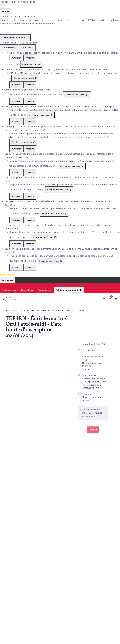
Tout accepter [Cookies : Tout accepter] (9, 48)
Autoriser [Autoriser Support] (16, 244)
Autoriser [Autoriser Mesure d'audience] (16, 172)
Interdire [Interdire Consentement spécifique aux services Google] (30, 149)
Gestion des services (25, 78)
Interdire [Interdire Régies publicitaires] (30, 196)
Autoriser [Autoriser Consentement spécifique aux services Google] (16, 149)
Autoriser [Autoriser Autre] (16, 101)
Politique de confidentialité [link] (15, 38)
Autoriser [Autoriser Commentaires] (16, 121)
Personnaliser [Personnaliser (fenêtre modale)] (44, 290)
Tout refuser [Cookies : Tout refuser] (27, 48)
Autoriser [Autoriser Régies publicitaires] (16, 196)
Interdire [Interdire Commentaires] (30, 121)
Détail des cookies (31, 64)
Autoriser (16, 58)
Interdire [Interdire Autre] (30, 101)
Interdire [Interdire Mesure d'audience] (30, 172)
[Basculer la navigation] (116, 300)
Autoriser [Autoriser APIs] (16, 85)
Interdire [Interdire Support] (30, 244)
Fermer (6, 11)
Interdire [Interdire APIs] (30, 85)
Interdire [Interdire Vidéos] (30, 267)
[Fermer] (2, 6)
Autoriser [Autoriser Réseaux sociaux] (16, 220)
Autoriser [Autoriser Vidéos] (16, 267)
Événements (15, 310)
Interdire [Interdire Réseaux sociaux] (30, 220)
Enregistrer (8, 280)
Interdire (30, 58)
